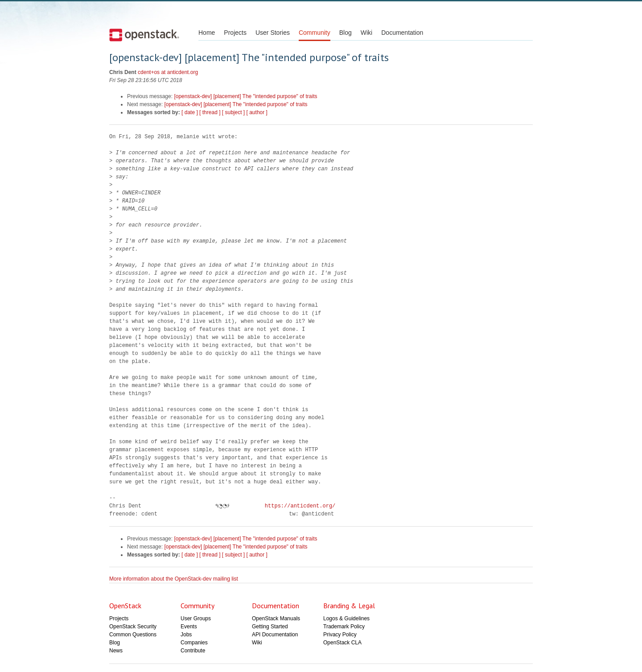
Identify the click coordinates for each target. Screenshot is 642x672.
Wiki (366, 33)
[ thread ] (210, 112)
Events (189, 627)
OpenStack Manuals (276, 618)
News (116, 651)
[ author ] (257, 112)
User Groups (196, 618)
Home (207, 33)
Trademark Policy (344, 627)
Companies (194, 643)
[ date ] (190, 112)
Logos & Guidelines (346, 618)
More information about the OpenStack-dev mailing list (174, 579)
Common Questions (133, 635)
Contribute (193, 651)
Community (315, 33)
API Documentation (275, 635)
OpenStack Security (133, 627)
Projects (235, 33)
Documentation (402, 33)
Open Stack (144, 35)
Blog (346, 33)
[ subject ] (233, 112)
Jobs (186, 635)
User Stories (273, 33)
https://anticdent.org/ (297, 506)
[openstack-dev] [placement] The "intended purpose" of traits (245, 96)
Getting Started (270, 627)
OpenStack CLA (342, 643)
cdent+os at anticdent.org (168, 72)
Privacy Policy (340, 635)
